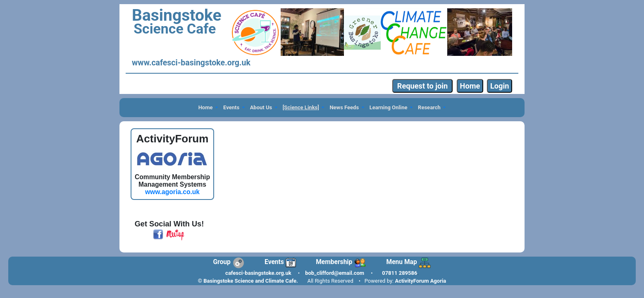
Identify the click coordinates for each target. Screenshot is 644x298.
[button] (208, 108)
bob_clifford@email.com (335, 273)
